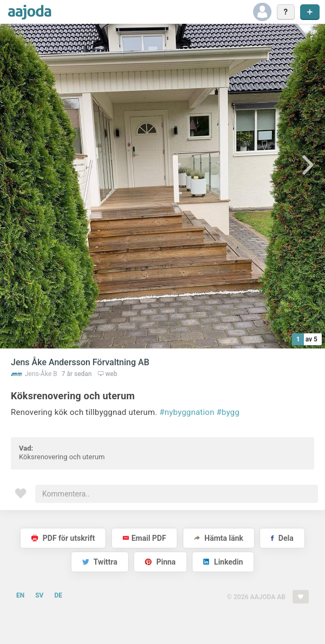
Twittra (100, 562)
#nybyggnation (187, 412)
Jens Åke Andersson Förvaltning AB (80, 362)
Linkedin (223, 562)
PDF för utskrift (63, 538)
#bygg (228, 412)
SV (39, 595)
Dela (282, 538)
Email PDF (144, 538)
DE (58, 595)
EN (20, 595)
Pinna (160, 562)
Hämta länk (219, 538)
